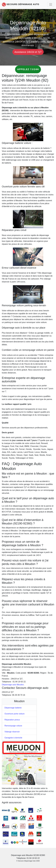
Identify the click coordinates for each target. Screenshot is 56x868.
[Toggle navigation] (51, 5)
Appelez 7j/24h (28, 69)
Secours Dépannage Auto (23, 4)
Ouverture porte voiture (15, 714)
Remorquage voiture (13, 726)
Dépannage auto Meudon (13, 685)
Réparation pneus (12, 720)
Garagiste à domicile (13, 738)
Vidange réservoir (12, 732)
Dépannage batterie (13, 708)
